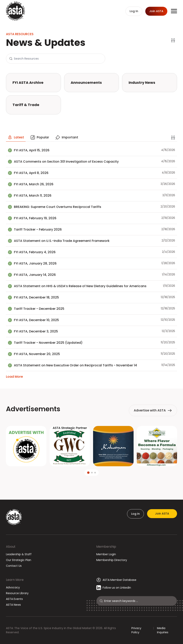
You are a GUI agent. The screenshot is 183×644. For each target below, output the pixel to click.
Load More (14, 377)
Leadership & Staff (19, 554)
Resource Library (17, 593)
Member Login (106, 554)
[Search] (58, 59)
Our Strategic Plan (19, 560)
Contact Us (14, 566)
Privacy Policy (136, 630)
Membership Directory (112, 560)
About (11, 547)
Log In (135, 514)
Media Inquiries (163, 630)
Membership (106, 547)
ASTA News (13, 605)
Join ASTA (162, 514)
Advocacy (13, 587)
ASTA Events (14, 599)
